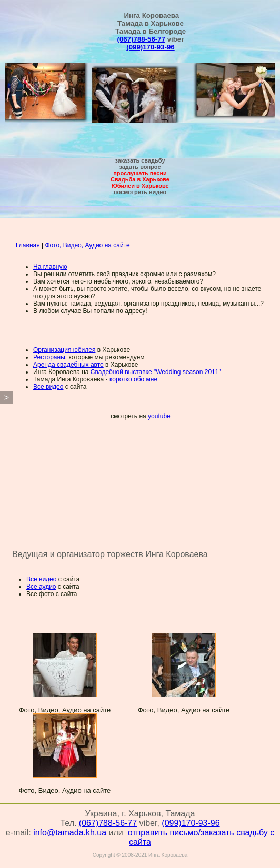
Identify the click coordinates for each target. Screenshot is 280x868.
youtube (159, 416)
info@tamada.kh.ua (70, 837)
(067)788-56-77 (141, 39)
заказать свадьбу (140, 160)
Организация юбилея (64, 350)
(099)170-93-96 (150, 47)
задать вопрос (140, 167)
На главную (50, 267)
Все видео (48, 387)
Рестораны (49, 357)
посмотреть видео (140, 192)
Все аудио (41, 587)
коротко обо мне (133, 379)
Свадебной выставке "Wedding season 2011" (156, 372)
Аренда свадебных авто (68, 365)
